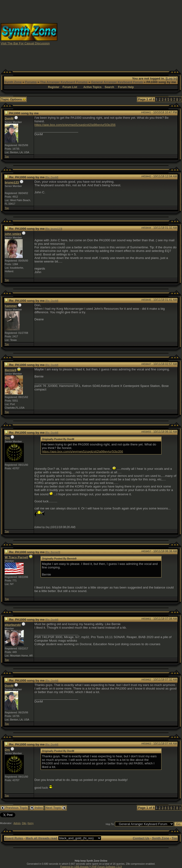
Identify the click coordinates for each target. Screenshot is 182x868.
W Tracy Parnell (16, 557)
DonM (9, 118)
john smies (13, 234)
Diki (24, 823)
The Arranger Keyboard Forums (64, 82)
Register (54, 87)
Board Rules (14, 838)
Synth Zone (13, 82)
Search (109, 87)
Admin (17, 823)
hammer (11, 306)
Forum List (70, 87)
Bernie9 (11, 370)
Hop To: (110, 824)
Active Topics (92, 87)
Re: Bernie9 (53, 552)
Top (7, 157)
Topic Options (13, 99)
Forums (31, 82)
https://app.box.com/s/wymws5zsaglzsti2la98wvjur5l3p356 (75, 125)
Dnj (7, 438)
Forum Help (126, 87)
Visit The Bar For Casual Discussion (25, 43)
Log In (172, 78)
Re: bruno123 (54, 229)
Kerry (31, 823)
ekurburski (13, 625)
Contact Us (141, 838)
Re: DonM (52, 177)
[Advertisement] (120, 34)
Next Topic (56, 808)
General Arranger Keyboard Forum (117, 82)
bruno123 (12, 182)
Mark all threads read (41, 838)
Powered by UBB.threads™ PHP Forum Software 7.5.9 (91, 867)
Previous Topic (14, 808)
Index (37, 808)
